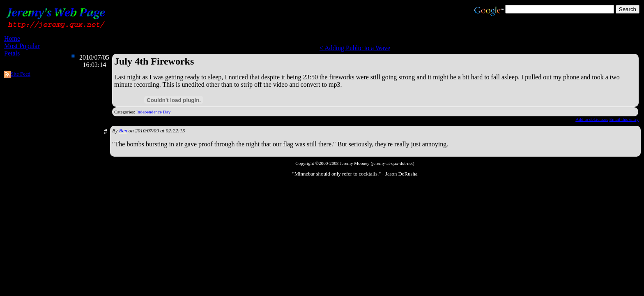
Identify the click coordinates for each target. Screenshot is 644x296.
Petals (12, 53)
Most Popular (22, 46)
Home (12, 38)
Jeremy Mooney (354, 163)
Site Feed (21, 74)
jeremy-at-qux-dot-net (392, 163)
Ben (123, 131)
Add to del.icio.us (592, 119)
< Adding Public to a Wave (355, 48)
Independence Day (154, 112)
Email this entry (624, 119)
